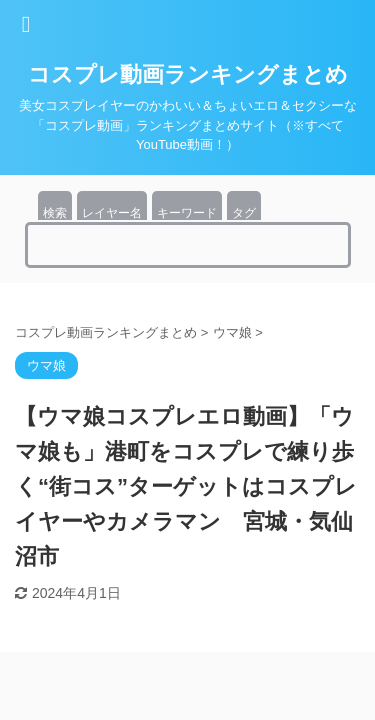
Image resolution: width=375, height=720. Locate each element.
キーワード (187, 213)
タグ (244, 213)
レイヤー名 (112, 213)
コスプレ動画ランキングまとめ (188, 74)
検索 (55, 213)
